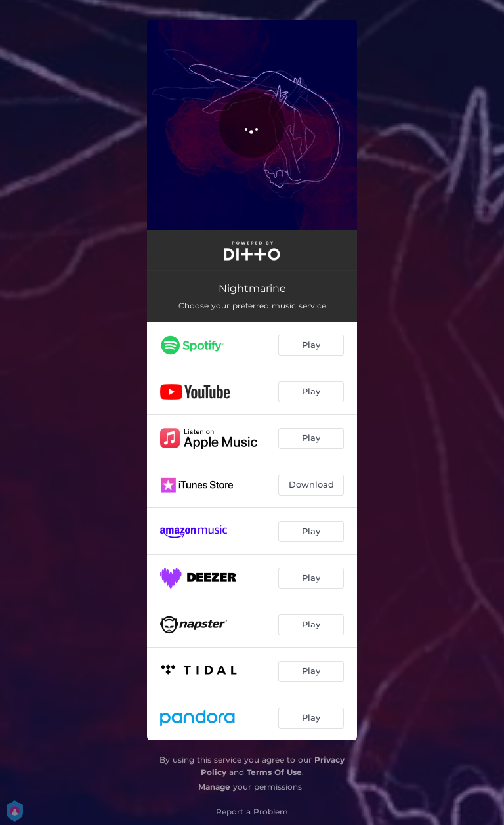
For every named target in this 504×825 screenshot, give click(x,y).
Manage (214, 787)
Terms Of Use (274, 772)
